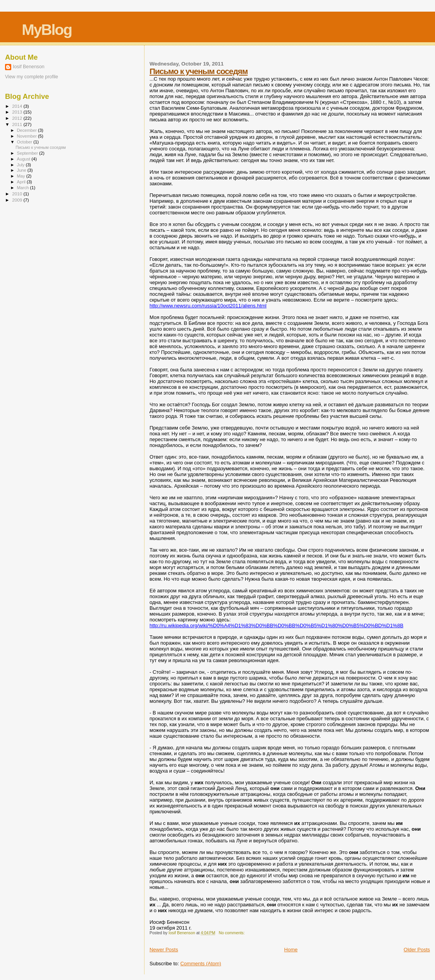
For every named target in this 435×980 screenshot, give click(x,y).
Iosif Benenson (29, 67)
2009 (18, 200)
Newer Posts (164, 950)
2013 (18, 112)
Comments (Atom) (200, 964)
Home (291, 950)
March (24, 188)
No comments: (232, 933)
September (28, 153)
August (24, 159)
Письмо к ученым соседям (199, 71)
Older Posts (417, 950)
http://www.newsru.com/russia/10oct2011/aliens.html (208, 306)
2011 (18, 124)
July (21, 165)
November (28, 136)
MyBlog (47, 30)
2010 (18, 194)
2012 (18, 118)
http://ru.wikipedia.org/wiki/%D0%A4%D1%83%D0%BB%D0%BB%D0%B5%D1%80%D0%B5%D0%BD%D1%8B (276, 625)
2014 (18, 106)
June (22, 170)
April (22, 182)
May (22, 176)
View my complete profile (32, 77)
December (28, 130)
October (25, 142)
